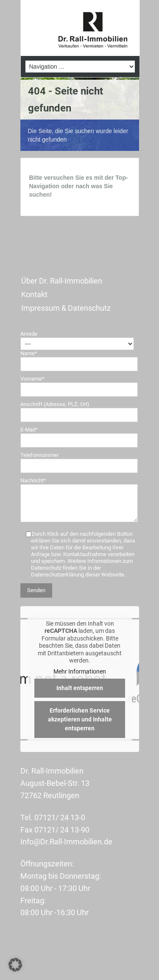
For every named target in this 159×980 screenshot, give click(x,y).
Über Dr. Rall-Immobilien (62, 281)
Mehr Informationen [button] (80, 671)
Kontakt (34, 294)
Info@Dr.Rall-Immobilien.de (66, 842)
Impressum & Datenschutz (66, 308)
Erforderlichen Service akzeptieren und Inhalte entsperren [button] (79, 720)
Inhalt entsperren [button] (80, 688)
